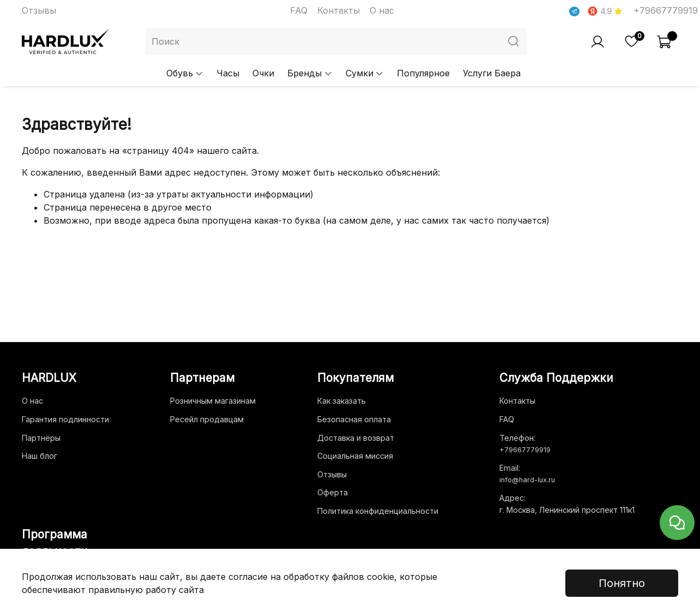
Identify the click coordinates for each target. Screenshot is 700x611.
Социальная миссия (355, 456)
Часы (228, 73)
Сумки (365, 73)
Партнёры (41, 438)
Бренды (310, 73)
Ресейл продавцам (207, 419)
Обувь (185, 73)
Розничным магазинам (213, 401)
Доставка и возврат (356, 438)
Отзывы (39, 10)
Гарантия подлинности (65, 419)
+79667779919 (666, 10)
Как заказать (342, 401)
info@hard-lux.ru (527, 480)
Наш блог (40, 456)
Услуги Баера (492, 73)
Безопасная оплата (354, 419)
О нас (382, 10)
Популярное (423, 73)
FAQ (299, 10)
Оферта (333, 492)
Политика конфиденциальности (378, 511)
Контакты (339, 10)
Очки (263, 73)
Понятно (622, 583)
